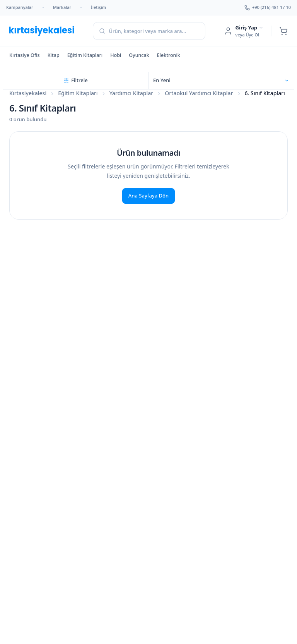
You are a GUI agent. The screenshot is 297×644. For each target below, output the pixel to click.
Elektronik (169, 55)
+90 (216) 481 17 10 (268, 7)
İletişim (98, 7)
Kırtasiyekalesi (28, 93)
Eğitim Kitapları (85, 55)
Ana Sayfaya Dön (148, 196)
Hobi (116, 55)
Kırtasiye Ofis (25, 55)
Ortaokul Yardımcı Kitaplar (199, 93)
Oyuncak (139, 55)
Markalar (62, 7)
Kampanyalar (20, 7)
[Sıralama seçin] (221, 81)
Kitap (54, 55)
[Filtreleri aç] (76, 81)
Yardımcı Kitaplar (131, 93)
